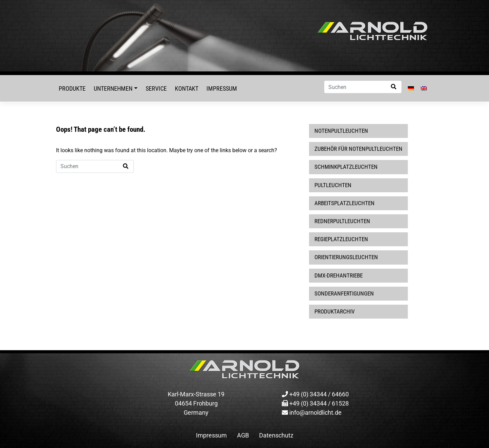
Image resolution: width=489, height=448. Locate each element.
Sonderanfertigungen (344, 293)
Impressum (222, 88)
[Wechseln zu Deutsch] (411, 88)
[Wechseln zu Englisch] (424, 88)
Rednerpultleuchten (342, 221)
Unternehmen (113, 88)
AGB (243, 435)
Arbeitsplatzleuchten (345, 203)
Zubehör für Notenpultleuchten (358, 149)
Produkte (72, 88)
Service (156, 88)
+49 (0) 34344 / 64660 (315, 394)
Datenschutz (276, 435)
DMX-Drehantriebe (339, 275)
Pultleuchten (333, 185)
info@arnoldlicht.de (312, 413)
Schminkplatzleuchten (346, 167)
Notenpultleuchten (341, 131)
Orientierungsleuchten (346, 257)
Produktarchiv (335, 311)
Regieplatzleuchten (341, 239)
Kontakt (187, 88)
